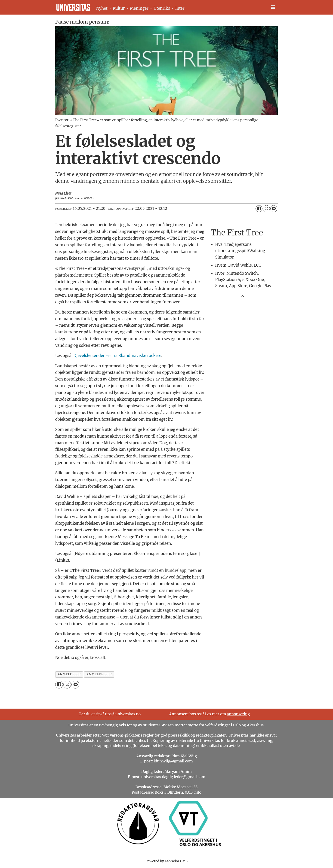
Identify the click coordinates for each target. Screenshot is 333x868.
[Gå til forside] (73, 7)
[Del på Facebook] (259, 209)
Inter (180, 8)
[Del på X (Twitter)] (266, 209)
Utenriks (162, 8)
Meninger (139, 8)
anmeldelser (99, 674)
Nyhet (102, 8)
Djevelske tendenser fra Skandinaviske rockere (117, 356)
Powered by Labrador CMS (166, 861)
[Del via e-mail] (274, 209)
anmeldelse (69, 674)
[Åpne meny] (273, 7)
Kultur (119, 8)
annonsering (238, 714)
